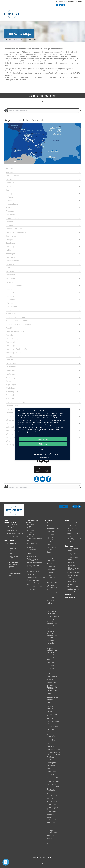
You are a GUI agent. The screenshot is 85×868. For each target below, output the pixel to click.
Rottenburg (51, 766)
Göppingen (51, 597)
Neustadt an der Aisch (53, 715)
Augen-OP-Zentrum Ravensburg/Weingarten (56, 753)
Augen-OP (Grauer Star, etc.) (31, 521)
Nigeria (50, 844)
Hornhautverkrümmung (15, 534)
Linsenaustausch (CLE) (15, 575)
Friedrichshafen (53, 578)
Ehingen (50, 555)
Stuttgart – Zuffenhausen (52, 794)
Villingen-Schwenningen (52, 832)
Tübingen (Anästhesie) (52, 818)
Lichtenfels (51, 671)
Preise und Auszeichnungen (73, 585)
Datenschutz (70, 598)
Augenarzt (28, 554)
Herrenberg (51, 609)
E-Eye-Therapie (32, 589)
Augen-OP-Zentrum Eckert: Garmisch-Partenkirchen (53, 688)
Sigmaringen (52, 771)
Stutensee (51, 774)
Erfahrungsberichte (74, 526)
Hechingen (51, 606)
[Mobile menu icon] (79, 14)
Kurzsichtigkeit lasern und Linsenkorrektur (12, 526)
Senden (50, 769)
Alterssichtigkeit (13, 537)
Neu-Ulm (50, 719)
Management (72, 565)
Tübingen (51, 815)
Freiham (50, 575)
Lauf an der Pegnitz (51, 659)
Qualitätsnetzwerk (74, 573)
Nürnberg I (51, 729)
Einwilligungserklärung (76, 539)
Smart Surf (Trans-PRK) (13, 550)
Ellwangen (51, 558)
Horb (49, 628)
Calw (49, 545)
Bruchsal (50, 542)
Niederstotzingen (53, 726)
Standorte (49, 520)
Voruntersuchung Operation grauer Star (33, 567)
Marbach (50, 680)
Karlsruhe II (51, 643)
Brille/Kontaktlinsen (34, 571)
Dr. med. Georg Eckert (73, 559)
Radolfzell (51, 747)
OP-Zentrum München (51, 708)
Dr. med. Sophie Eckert (73, 554)
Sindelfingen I (52, 804)
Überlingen (51, 822)
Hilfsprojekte (72, 592)
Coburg (50, 552)
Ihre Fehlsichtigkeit (11, 521)
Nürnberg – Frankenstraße (52, 736)
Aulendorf (51, 526)
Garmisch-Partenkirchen (52, 582)
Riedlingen (51, 757)
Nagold (50, 711)
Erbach (50, 564)
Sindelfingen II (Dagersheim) (52, 808)
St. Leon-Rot (51, 812)
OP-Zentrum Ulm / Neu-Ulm (53, 722)
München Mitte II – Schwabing (53, 703)
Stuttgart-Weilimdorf (51, 790)
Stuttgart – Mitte (53, 782)
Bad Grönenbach (53, 529)
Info (67, 520)
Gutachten (31, 574)
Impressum (69, 595)
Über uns (69, 546)
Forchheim (51, 569)
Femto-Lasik (13, 546)
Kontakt (63, 507)
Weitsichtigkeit (12, 531)
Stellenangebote (73, 589)
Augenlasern (11, 543)
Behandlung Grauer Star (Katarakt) (31, 526)
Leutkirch (50, 668)
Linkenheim (51, 674)
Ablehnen (43, 444)
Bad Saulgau (52, 532)
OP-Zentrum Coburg (51, 548)
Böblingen (51, 534)
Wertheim (51, 838)
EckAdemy (71, 562)
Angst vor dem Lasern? (14, 557)
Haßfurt (50, 603)
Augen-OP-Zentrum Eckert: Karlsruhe (53, 636)
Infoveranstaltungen (75, 523)
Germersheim (52, 590)
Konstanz (50, 646)
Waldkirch (51, 835)
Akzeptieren (43, 439)
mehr (43, 449)
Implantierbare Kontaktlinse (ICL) (14, 566)
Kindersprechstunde (34, 580)
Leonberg (50, 665)
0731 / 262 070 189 (77, 1)
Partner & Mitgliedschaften (73, 581)
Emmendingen (52, 561)
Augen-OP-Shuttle (74, 533)
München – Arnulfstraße (52, 694)
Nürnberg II (51, 732)
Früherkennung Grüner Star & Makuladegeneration (34, 561)
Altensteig (51, 523)
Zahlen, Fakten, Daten (73, 576)
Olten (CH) (51, 744)
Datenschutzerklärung (46, 457)
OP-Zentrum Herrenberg (51, 613)
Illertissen (51, 631)
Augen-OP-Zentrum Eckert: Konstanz (53, 650)
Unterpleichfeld (53, 828)
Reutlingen (51, 760)
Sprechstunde (32, 556)
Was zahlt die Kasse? (72, 529)
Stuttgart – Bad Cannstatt (53, 778)
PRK (10, 553)
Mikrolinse (13, 571)
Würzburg (51, 841)
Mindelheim (51, 682)
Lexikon (70, 542)
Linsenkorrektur (13, 562)
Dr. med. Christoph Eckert (74, 550)
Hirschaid (51, 619)
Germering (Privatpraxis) (52, 586)
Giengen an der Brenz (53, 594)
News (69, 536)
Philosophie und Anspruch (73, 569)
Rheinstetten (52, 655)
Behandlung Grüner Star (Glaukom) (31, 532)
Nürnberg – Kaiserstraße (52, 740)
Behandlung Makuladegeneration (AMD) (34, 539)
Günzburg (51, 600)
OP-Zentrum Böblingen (51, 538)
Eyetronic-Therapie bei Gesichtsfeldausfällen (34, 585)
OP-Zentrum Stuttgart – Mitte (53, 785)
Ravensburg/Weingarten (56, 750)
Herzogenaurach (53, 616)
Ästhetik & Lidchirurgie (31, 549)
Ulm (49, 825)
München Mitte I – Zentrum (54, 699)
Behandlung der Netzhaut (33, 544)
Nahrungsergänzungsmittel (37, 577)
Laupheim (51, 662)
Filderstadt (51, 566)
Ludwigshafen (52, 677)
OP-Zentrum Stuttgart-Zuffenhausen (52, 800)
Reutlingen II (52, 763)
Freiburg (50, 572)
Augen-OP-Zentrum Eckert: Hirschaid (53, 624)
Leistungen (9, 541)
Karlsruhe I (51, 640)
